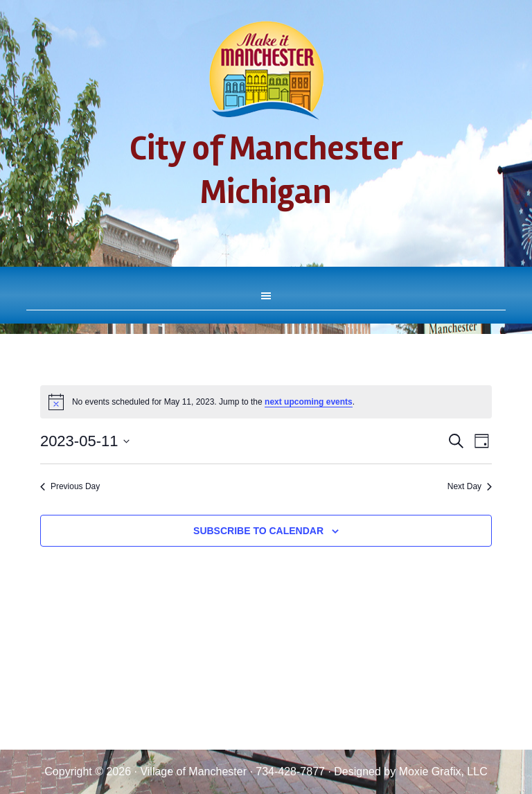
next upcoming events (309, 402)
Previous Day (70, 486)
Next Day (470, 486)
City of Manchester (266, 71)
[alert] (266, 402)
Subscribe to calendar (258, 531)
